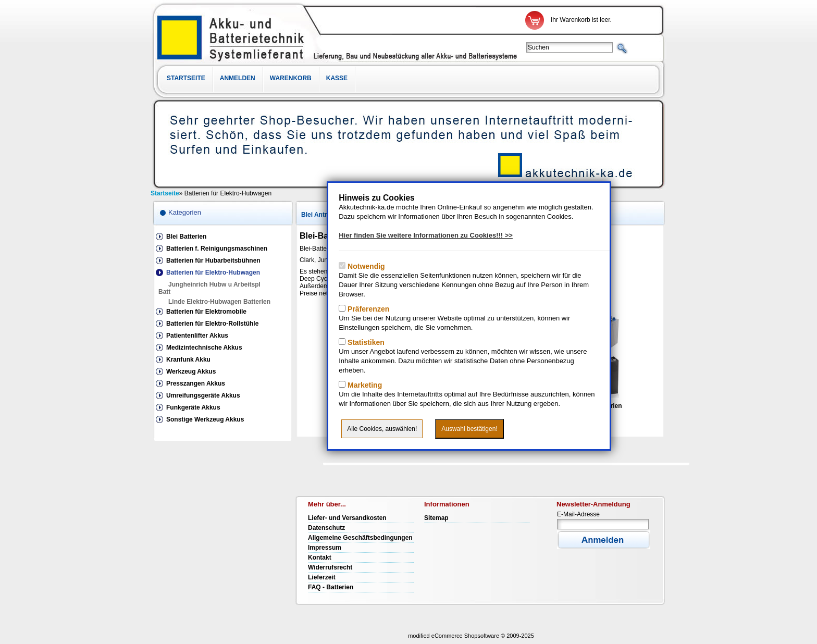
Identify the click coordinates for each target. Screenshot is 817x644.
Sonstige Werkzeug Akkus (205, 419)
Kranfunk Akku (188, 360)
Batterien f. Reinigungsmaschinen (217, 249)
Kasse (337, 78)
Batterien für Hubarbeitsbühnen (213, 261)
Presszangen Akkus (196, 383)
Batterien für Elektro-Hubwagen (213, 273)
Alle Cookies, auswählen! (382, 429)
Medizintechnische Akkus (204, 348)
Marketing (364, 385)
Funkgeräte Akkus (193, 407)
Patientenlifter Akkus (197, 336)
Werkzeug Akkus (191, 371)
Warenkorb (291, 78)
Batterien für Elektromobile (206, 312)
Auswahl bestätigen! (469, 429)
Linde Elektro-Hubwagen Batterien (219, 302)
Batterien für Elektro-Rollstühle (212, 324)
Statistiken (365, 342)
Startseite (186, 78)
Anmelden (238, 78)
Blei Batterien (186, 237)
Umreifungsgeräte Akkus (203, 395)
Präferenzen (367, 309)
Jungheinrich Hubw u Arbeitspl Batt (209, 288)
